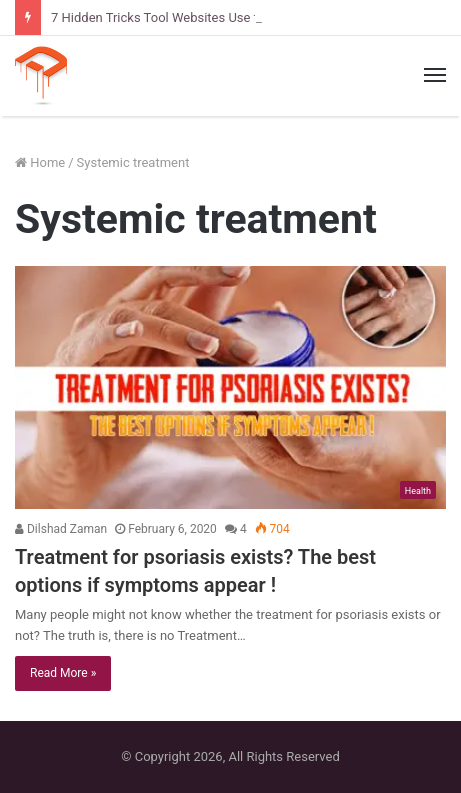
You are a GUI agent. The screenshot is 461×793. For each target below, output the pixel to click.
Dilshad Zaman (61, 529)
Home (40, 162)
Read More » (63, 673)
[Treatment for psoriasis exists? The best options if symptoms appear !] (230, 387)
